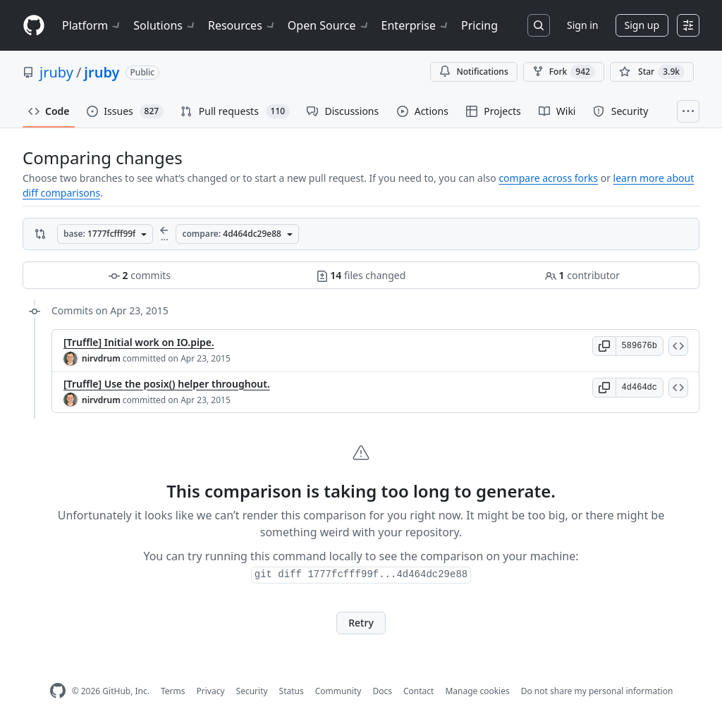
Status (292, 691)
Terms (173, 691)
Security (252, 691)
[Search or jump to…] (539, 25)
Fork (564, 72)
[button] (604, 346)
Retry (361, 623)
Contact (418, 691)
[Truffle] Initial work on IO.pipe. (139, 342)
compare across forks (548, 178)
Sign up (642, 25)
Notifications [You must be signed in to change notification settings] (473, 72)
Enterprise (416, 25)
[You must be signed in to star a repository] (652, 72)
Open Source (329, 25)
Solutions (165, 25)
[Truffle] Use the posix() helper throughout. (167, 384)
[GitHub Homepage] (58, 691)
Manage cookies (477, 691)
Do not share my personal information (597, 691)
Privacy (211, 691)
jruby (56, 72)
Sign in (582, 25)
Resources (242, 25)
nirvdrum (101, 358)
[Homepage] (34, 26)
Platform (92, 25)
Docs (382, 691)
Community (338, 691)
